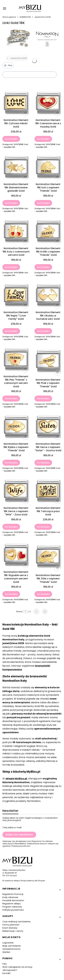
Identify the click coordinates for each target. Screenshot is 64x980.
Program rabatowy (12, 907)
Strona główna (9, 17)
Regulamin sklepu (12, 904)
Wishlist (6, 952)
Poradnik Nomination (13, 900)
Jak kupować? (10, 970)
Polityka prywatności (13, 910)
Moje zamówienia (12, 946)
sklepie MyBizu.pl (16, 779)
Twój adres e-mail (12, 827)
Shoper (42, 881)
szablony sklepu (12, 881)
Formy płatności (11, 925)
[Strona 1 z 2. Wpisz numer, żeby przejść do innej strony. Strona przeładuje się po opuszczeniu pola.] (25, 612)
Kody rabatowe (10, 897)
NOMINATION (25, 17)
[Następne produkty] (36, 612)
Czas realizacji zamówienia (16, 922)
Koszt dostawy (10, 928)
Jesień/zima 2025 (43, 17)
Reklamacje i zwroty (13, 931)
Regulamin (37, 841)
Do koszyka (11, 139)
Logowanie (8, 943)
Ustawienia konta (11, 949)
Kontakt (6, 973)
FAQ (5, 964)
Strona (19, 612)
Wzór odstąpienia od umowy (17, 967)
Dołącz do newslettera (19, 835)
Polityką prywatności (21, 846)
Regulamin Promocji (13, 894)
